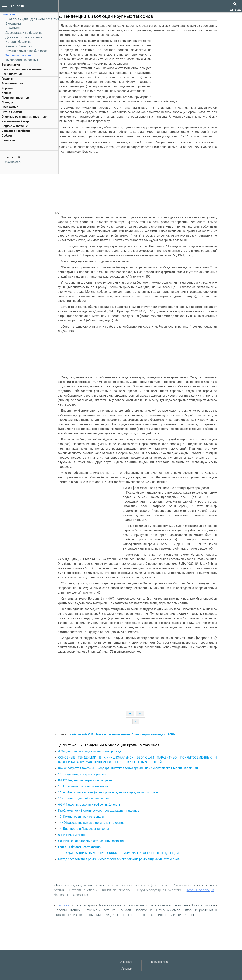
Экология (8, 140)
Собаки (7, 136)
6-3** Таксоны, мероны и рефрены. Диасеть (102, 804)
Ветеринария (11, 65)
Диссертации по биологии (24, 33)
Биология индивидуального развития (32, 19)
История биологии (19, 42)
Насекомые (10, 107)
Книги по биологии (19, 46)
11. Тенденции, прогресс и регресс (95, 774)
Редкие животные (15, 126)
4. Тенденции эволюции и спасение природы (102, 751)
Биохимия (13, 28)
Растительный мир (15, 121)
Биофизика (13, 24)
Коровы (7, 88)
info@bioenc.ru (13, 162)
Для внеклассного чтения (24, 37)
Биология (8, 14)
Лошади (7, 102)
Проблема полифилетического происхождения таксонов (111, 811)
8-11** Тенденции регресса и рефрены (98, 780)
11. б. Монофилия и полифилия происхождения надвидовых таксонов (121, 792)
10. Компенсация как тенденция (93, 817)
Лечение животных (15, 98)
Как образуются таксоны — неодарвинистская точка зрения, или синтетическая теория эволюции (140, 768)
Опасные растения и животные (24, 117)
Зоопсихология (12, 83)
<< (232, 9)
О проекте (126, 962)
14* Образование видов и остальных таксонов (104, 823)
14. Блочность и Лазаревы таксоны (96, 829)
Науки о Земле (12, 112)
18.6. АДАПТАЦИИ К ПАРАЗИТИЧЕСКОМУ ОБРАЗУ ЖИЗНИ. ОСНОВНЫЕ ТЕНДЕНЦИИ (131, 853)
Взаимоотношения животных (23, 69)
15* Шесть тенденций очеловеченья (96, 798)
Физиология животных (22, 60)
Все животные (12, 74)
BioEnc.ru (17, 6)
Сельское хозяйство (16, 131)
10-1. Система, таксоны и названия (95, 786)
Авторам (127, 969)
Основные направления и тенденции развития (104, 841)
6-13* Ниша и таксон (85, 835)
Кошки (6, 93)
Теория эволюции (18, 55)
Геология (8, 79)
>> (239, 9)
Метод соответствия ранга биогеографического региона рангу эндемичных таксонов (131, 859)
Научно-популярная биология (26, 51)
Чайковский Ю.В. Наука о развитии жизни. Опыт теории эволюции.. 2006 (134, 734)
